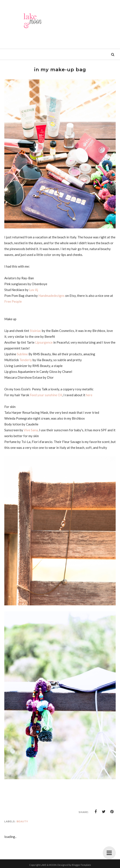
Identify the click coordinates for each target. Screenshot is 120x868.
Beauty (22, 821)
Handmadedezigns (52, 296)
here (89, 395)
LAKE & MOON (49, 865)
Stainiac (36, 331)
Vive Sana (31, 430)
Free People (13, 301)
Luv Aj (34, 290)
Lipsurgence (44, 342)
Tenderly (26, 360)
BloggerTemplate (81, 865)
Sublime (22, 354)
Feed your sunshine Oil (46, 395)
